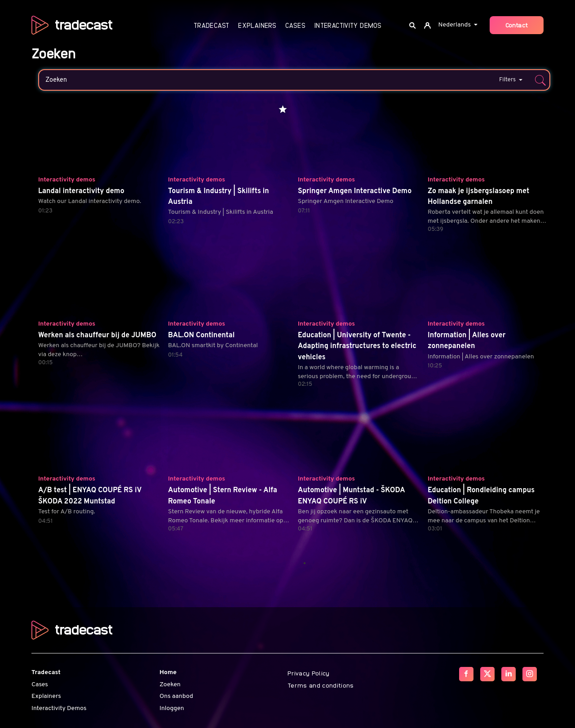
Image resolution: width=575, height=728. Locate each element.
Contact (517, 25)
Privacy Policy (309, 673)
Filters (511, 80)
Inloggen (172, 708)
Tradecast (211, 25)
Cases (295, 25)
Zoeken (170, 685)
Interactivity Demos (348, 25)
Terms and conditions (321, 685)
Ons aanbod (176, 696)
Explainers (257, 25)
